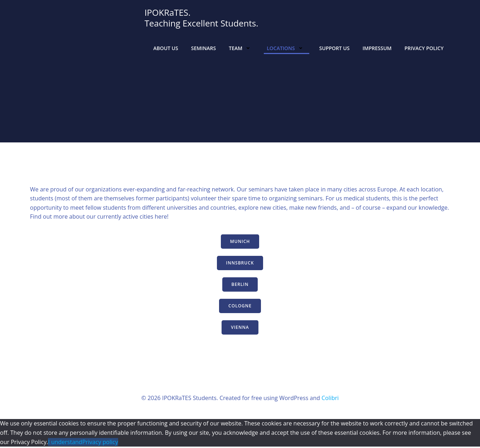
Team (241, 48)
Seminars (203, 48)
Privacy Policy (424, 48)
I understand (65, 443)
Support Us (334, 48)
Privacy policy (100, 443)
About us (165, 48)
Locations (286, 48)
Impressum (377, 48)
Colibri (330, 399)
